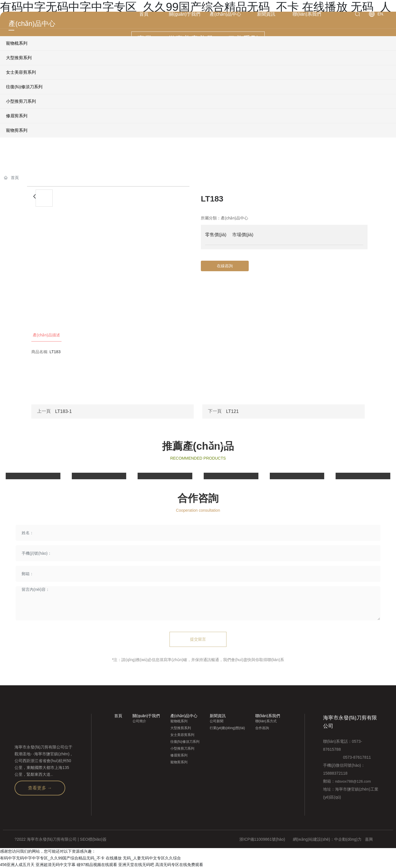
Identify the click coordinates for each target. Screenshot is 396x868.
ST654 (283, 445)
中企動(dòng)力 (348, 839)
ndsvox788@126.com (353, 781)
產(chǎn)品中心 (234, 218)
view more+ (23, 469)
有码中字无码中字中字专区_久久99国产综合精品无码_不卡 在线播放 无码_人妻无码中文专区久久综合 (90, 858)
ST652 (349, 445)
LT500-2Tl (23, 445)
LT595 (150, 445)
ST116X (219, 445)
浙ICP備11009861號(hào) (262, 839)
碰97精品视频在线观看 (97, 865)
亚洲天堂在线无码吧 (136, 865)
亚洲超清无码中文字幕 (56, 865)
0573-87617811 (347, 757)
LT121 (232, 411)
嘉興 (369, 839)
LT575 (85, 445)
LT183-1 (64, 411)
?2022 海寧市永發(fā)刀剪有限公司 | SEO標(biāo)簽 (61, 839)
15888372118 (335, 773)
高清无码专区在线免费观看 (179, 865)
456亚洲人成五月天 (17, 865)
